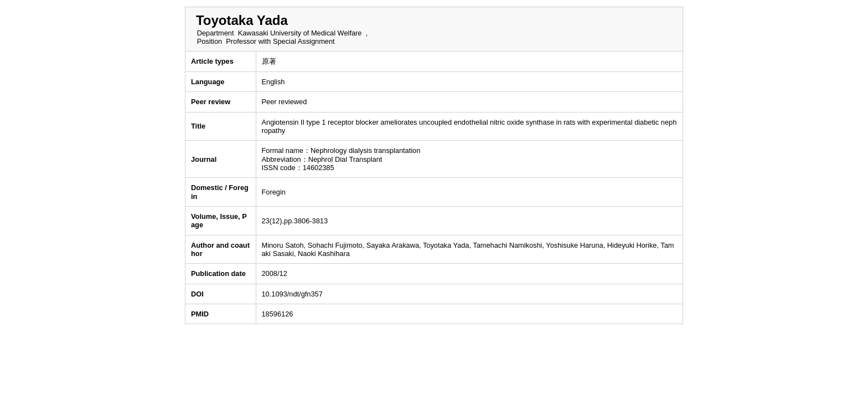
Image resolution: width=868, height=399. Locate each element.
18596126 (278, 314)
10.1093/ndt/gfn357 (292, 294)
